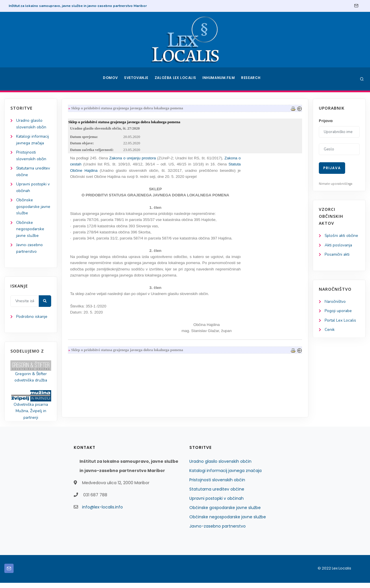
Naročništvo (335, 302)
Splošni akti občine (342, 236)
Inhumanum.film (219, 79)
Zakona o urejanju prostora (134, 159)
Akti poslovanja (339, 245)
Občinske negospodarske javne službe (30, 232)
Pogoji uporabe (338, 312)
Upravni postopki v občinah (217, 504)
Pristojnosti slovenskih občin (217, 485)
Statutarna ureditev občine (217, 494)
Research (252, 79)
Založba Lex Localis (176, 79)
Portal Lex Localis (341, 321)
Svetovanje (137, 79)
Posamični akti (337, 255)
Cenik (330, 331)
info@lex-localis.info (102, 512)
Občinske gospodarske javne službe (34, 209)
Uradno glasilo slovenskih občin (220, 467)
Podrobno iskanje (32, 321)
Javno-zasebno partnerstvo (218, 531)
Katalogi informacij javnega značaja (225, 476)
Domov (110, 79)
